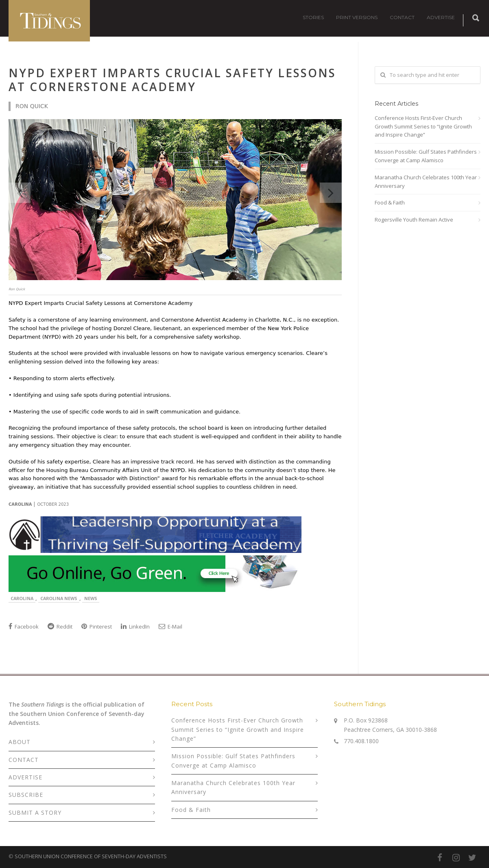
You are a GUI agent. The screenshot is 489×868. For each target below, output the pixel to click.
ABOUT (20, 742)
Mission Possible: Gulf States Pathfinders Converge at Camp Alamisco (426, 156)
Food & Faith (390, 202)
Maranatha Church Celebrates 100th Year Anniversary (426, 182)
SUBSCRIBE (26, 795)
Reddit (60, 627)
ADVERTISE (441, 17)
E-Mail (170, 627)
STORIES (313, 17)
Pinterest (97, 627)
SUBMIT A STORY (35, 813)
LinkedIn (135, 627)
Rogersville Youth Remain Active (414, 220)
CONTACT (402, 17)
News (91, 598)
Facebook (24, 627)
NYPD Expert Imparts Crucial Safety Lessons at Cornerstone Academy (172, 80)
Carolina (22, 598)
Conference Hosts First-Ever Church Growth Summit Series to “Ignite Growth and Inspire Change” (423, 126)
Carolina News (59, 598)
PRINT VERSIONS (357, 17)
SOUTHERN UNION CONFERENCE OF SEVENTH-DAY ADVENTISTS (91, 856)
